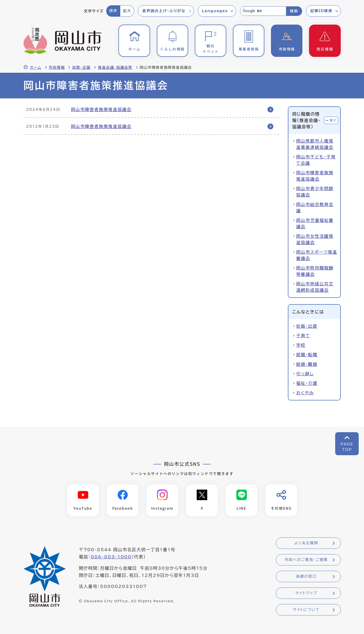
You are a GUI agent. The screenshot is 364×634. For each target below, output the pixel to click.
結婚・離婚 (307, 364)
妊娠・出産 (307, 326)
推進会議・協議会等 (115, 67)
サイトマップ (306, 593)
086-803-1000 (111, 557)
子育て (303, 336)
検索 (294, 11)
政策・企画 (81, 67)
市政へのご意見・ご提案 (306, 560)
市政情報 (57, 67)
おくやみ (305, 393)
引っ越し (305, 374)
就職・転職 (307, 355)
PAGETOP (347, 447)
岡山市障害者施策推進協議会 (101, 110)
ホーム (36, 67)
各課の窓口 (306, 576)
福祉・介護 (307, 383)
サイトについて (306, 610)
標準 (113, 11)
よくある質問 (306, 543)
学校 (301, 345)
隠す (333, 120)
